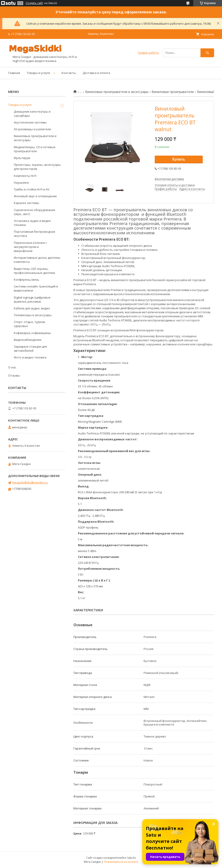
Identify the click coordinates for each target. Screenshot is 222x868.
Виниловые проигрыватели (173, 92)
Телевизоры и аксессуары (33, 315)
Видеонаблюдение (28, 340)
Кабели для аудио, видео (32, 308)
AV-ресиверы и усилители (32, 129)
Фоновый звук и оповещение (35, 196)
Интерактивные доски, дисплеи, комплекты (37, 260)
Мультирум (22, 158)
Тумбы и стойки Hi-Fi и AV (32, 189)
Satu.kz (132, 858)
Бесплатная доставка (169, 179)
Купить (179, 159)
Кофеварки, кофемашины (32, 333)
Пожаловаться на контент (121, 862)
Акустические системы (30, 122)
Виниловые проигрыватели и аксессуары (117, 92)
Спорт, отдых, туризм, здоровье (30, 324)
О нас (12, 367)
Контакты (69, 73)
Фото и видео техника (30, 357)
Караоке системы (27, 203)
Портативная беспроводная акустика (34, 234)
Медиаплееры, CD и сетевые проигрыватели (35, 149)
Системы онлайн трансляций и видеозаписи (36, 288)
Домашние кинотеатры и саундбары (32, 114)
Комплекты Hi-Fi (25, 176)
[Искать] (207, 53)
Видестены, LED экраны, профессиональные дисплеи (34, 271)
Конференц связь (27, 280)
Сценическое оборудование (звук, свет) (35, 212)
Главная (14, 73)
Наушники (21, 183)
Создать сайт (34, 3)
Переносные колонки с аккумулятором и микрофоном (30, 247)
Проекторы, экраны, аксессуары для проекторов (37, 167)
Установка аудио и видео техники (32, 223)
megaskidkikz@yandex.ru (30, 482)
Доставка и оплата (96, 73)
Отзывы (14, 375)
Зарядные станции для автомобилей (30, 349)
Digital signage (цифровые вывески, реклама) (32, 299)
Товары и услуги (38, 73)
